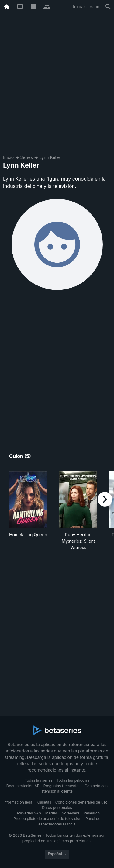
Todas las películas (73, 780)
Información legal (18, 802)
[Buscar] (108, 7)
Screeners (71, 813)
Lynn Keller (50, 157)
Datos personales (57, 808)
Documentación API (23, 786)
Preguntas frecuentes (62, 786)
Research (92, 813)
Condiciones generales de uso (81, 802)
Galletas (44, 802)
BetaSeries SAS (28, 813)
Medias (52, 813)
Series (26, 157)
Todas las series (38, 780)
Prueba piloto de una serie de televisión (48, 819)
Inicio (8, 157)
